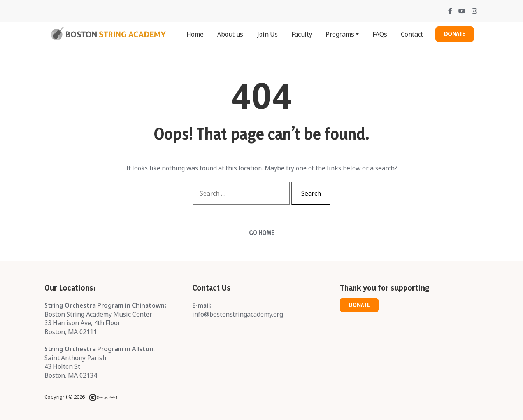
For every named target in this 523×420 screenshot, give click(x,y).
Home (195, 34)
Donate (455, 34)
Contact (412, 34)
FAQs (380, 34)
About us (230, 34)
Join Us (268, 34)
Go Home (262, 233)
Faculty (302, 34)
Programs (340, 34)
